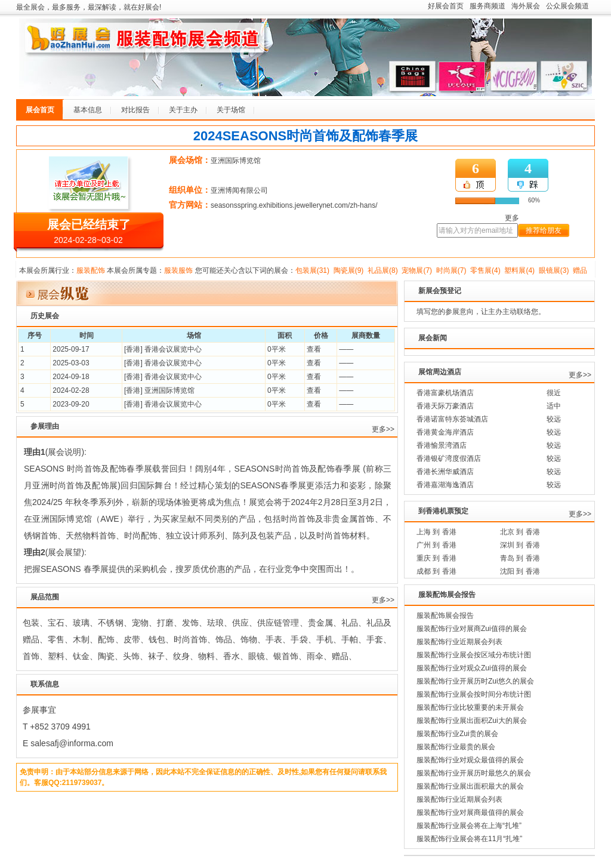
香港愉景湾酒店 (442, 445)
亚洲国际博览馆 (236, 161)
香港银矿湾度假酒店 (449, 458)
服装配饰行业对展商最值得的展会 (470, 812)
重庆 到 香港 (436, 558)
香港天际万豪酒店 (445, 406)
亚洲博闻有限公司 (239, 190)
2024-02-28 (71, 390)
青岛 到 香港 (520, 558)
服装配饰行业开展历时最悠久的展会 (474, 773)
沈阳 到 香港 (520, 571)
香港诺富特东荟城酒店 (452, 419)
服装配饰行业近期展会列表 (459, 642)
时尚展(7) (451, 270)
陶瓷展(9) (349, 270)
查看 (314, 349)
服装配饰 (91, 270)
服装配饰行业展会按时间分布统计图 (474, 694)
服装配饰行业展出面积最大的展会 (470, 786)
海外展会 (526, 6)
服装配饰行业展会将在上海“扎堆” (469, 826)
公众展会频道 (567, 6)
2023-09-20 (71, 404)
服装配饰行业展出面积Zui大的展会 (472, 721)
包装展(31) (312, 270)
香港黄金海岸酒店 (445, 432)
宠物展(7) (417, 270)
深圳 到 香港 (520, 545)
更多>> (383, 429)
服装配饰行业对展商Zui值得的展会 (472, 629)
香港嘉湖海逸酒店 (445, 485)
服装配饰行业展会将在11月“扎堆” (469, 839)
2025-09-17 (71, 349)
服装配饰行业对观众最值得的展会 (470, 760)
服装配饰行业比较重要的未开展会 (470, 707)
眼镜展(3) (554, 270)
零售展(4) (485, 270)
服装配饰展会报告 (445, 615)
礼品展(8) (383, 270)
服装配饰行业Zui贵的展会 (457, 734)
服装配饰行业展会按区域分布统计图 (474, 655)
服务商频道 (487, 6)
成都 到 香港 (436, 571)
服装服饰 (178, 270)
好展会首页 (446, 6)
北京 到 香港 (520, 532)
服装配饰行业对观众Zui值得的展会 (472, 668)
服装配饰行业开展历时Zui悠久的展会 (475, 681)
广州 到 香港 (436, 545)
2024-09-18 (71, 377)
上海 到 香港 (436, 532)
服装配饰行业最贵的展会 (456, 747)
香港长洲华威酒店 (445, 472)
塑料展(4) (519, 270)
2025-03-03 (71, 363)
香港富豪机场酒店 (445, 393)
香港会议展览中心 (173, 349)
